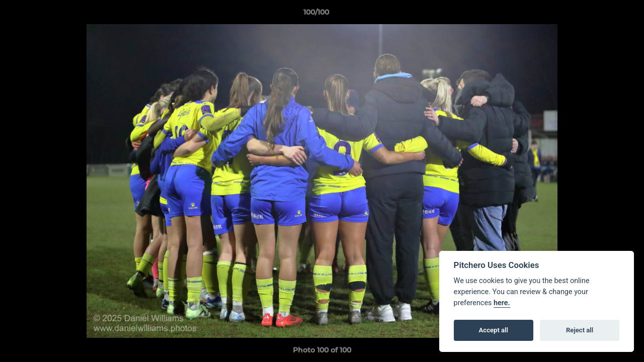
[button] (602, 15)
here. (502, 303)
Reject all (580, 330)
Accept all (494, 330)
